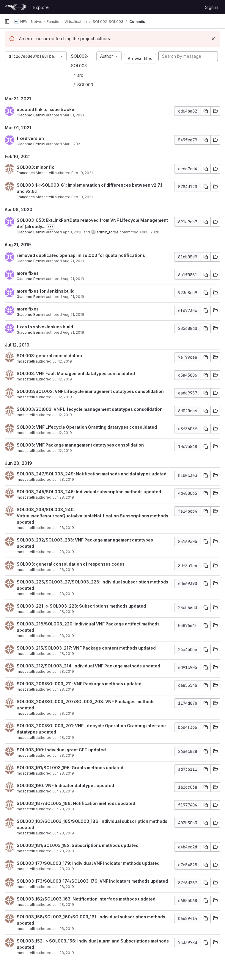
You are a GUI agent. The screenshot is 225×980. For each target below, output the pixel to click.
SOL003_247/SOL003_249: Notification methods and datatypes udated (92, 474)
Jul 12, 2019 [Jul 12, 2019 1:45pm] (62, 397)
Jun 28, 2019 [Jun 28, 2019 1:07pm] (63, 636)
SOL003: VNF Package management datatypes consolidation (80, 445)
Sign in (212, 7)
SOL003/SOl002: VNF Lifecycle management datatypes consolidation (90, 409)
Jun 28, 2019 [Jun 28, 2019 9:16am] (63, 887)
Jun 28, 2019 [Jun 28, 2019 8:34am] (63, 929)
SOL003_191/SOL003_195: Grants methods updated (70, 768)
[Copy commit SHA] (206, 111)
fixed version (30, 138)
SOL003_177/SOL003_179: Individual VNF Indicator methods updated (88, 863)
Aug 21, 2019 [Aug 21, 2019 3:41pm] (73, 261)
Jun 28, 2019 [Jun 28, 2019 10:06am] (63, 809)
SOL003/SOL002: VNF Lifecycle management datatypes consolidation (90, 391)
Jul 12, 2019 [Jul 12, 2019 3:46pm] (62, 361)
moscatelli (26, 361)
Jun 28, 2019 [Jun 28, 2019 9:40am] (63, 869)
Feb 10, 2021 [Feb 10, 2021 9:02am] (82, 173)
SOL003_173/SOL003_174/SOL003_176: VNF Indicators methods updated (92, 881)
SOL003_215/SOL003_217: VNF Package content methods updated (86, 648)
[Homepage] (16, 7)
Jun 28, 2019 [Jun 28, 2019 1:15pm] (63, 612)
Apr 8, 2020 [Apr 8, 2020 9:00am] (73, 232)
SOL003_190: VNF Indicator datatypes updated (65, 785)
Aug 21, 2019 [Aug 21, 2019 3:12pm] (73, 279)
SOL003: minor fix (35, 167)
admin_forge (108, 232)
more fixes (28, 273)
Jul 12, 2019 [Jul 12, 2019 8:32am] (62, 451)
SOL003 (85, 85)
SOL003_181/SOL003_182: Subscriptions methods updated (78, 845)
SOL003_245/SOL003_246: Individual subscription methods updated (89, 492)
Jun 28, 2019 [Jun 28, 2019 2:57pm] (63, 479)
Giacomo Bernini (31, 115)
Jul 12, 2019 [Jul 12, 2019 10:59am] (62, 415)
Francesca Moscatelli (35, 173)
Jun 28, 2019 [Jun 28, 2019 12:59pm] (63, 654)
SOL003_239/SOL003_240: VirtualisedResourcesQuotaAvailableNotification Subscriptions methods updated (92, 516)
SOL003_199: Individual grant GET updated (61, 750)
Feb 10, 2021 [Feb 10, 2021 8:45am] (82, 197)
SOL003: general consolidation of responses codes (71, 564)
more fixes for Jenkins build (46, 291)
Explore (41, 7)
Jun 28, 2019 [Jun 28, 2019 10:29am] (63, 773)
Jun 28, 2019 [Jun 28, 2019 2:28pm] (63, 570)
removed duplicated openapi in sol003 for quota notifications (81, 255)
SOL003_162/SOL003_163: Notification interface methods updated (86, 899)
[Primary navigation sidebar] (7, 21)
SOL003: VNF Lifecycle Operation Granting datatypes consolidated (87, 427)
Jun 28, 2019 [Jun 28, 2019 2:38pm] (63, 552)
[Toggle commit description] (51, 227)
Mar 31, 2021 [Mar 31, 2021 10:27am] (73, 115)
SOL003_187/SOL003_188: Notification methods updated (76, 803)
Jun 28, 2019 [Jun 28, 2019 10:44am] (63, 738)
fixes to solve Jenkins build (45, 327)
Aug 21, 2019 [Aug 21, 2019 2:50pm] (73, 297)
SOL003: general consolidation (49, 356)
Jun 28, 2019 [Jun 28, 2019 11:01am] (63, 713)
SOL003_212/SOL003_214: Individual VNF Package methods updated (88, 666)
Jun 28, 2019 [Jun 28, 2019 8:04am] (63, 953)
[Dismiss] (213, 39)
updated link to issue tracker (46, 109)
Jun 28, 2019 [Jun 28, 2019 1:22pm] (63, 594)
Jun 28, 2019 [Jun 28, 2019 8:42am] (63, 905)
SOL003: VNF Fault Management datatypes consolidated (76, 373)
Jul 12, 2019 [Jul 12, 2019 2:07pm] (62, 379)
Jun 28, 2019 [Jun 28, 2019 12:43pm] (63, 689)
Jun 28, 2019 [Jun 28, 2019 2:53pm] (63, 497)
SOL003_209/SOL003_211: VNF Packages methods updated (79, 684)
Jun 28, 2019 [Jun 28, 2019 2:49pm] (63, 528)
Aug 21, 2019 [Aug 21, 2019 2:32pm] (73, 315)
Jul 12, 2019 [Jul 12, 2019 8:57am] (62, 433)
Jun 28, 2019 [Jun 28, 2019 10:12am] (63, 791)
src (80, 75)
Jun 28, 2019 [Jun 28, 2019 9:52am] (63, 851)
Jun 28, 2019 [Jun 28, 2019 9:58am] (63, 833)
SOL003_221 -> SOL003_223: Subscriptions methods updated (81, 606)
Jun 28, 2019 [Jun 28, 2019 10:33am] (63, 755)
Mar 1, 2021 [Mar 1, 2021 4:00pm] (72, 144)
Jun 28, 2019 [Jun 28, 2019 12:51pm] (63, 671)
